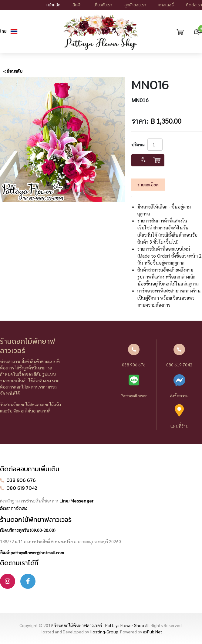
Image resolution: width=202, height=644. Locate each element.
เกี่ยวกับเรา (103, 5)
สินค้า (77, 5)
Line (64, 501)
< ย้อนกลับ (13, 71)
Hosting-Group (104, 632)
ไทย (3, 31)
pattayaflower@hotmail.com (37, 552)
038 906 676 (134, 355)
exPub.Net (153, 632)
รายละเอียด (148, 185)
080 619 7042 (179, 355)
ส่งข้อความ (179, 386)
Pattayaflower (134, 386)
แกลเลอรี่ (166, 5)
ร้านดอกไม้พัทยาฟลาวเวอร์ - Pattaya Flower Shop (99, 625)
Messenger (82, 501)
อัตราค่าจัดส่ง (14, 508)
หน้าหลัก (53, 5)
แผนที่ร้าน (179, 416)
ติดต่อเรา (194, 5)
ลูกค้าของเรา (135, 5)
